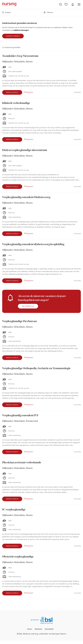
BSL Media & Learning (29, 634)
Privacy (30, 629)
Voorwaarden (49, 629)
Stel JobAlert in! (28, 306)
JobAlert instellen (13, 36)
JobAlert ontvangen (21, 30)
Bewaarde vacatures (66, 4)
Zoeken (7, 12)
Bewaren (30, 92)
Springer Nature (59, 634)
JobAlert (73, 4)
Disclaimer (38, 629)
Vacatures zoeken (61, 4)
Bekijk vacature (12, 92)
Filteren (48, 12)
